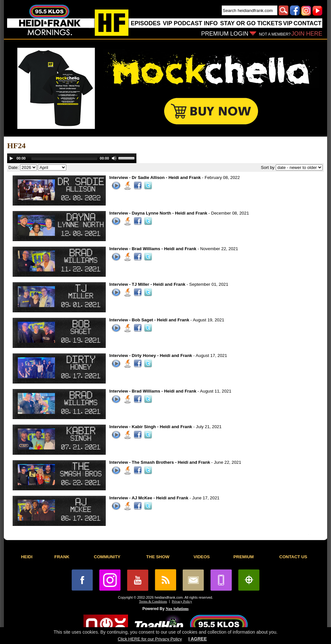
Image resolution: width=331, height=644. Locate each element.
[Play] (11, 158)
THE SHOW (158, 557)
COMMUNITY (107, 557)
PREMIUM (244, 557)
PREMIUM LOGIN (225, 34)
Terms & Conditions (153, 601)
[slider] (64, 158)
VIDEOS (202, 557)
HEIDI (27, 557)
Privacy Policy (182, 601)
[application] (72, 158)
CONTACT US (293, 557)
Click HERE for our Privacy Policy (150, 639)
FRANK (62, 557)
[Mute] (114, 158)
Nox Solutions (177, 609)
